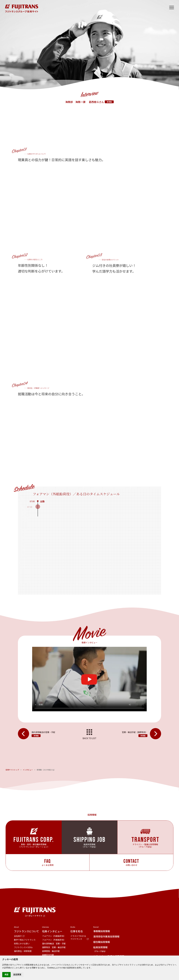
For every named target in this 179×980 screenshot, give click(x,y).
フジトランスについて (27, 931)
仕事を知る (77, 931)
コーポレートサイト (34, 916)
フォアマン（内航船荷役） (54, 936)
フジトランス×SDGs (23, 947)
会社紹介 (18, 936)
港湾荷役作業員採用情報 (106, 936)
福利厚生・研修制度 (23, 951)
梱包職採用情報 (102, 942)
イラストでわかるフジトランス (78, 937)
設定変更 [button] (17, 975)
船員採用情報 (100, 949)
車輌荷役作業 (48, 955)
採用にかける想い (22, 943)
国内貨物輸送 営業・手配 (54, 943)
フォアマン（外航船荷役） (54, 940)
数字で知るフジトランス (25, 940)
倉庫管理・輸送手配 (51, 951)
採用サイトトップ (12, 770)
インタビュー (28, 770)
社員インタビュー (52, 931)
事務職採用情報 (102, 931)
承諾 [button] (6, 975)
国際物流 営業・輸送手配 (54, 947)
